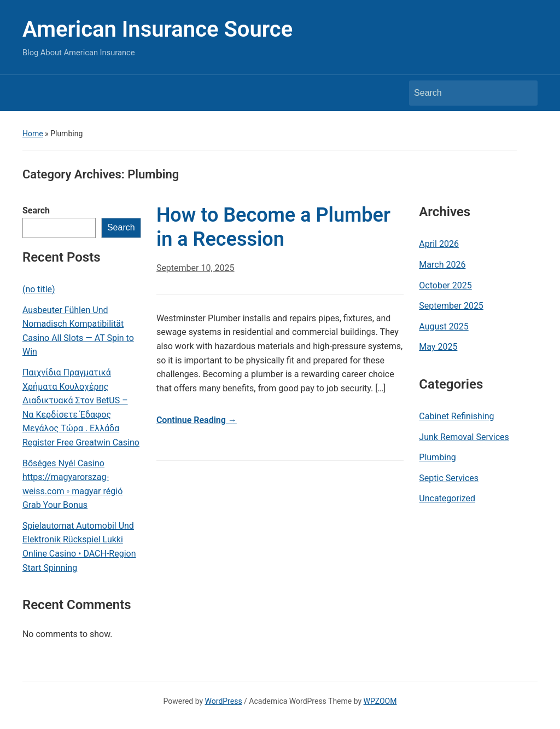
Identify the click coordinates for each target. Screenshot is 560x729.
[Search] (463, 93)
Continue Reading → (197, 420)
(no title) (39, 289)
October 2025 (445, 285)
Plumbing (437, 457)
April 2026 (439, 244)
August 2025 (444, 326)
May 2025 (438, 347)
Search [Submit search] (524, 93)
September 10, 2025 (196, 268)
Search (36, 210)
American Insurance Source (157, 29)
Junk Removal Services (464, 437)
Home (33, 134)
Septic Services (449, 478)
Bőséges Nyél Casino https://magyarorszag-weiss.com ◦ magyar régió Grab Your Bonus (72, 484)
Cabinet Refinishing (456, 416)
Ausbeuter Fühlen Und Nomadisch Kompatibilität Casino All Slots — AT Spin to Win (78, 331)
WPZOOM (380, 701)
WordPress (224, 701)
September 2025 (451, 306)
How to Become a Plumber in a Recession (273, 227)
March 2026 (442, 265)
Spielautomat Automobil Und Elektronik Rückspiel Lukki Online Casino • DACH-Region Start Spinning (79, 547)
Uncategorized (447, 498)
